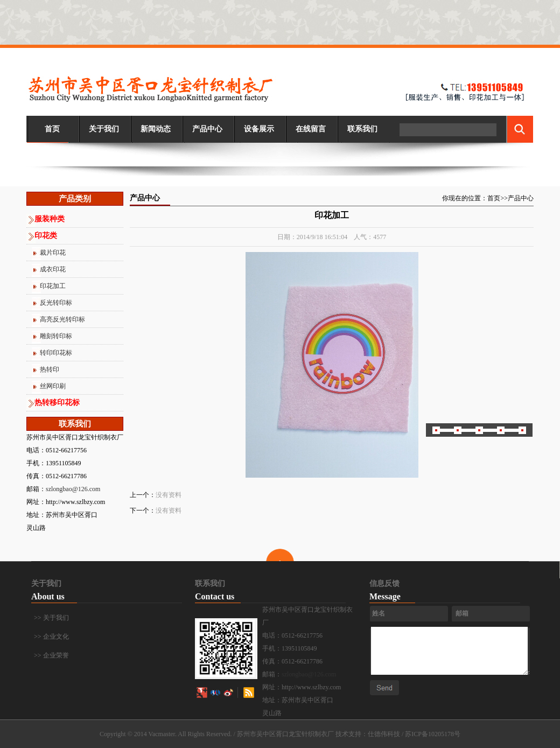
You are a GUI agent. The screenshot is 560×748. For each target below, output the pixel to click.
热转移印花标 (57, 403)
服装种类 (50, 219)
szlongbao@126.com (73, 489)
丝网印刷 (53, 386)
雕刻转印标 (56, 336)
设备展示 (259, 129)
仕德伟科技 (384, 734)
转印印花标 (56, 353)
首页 (52, 129)
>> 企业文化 (51, 637)
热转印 (50, 369)
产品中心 (207, 129)
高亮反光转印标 (62, 319)
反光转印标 (56, 303)
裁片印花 (53, 253)
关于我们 (104, 129)
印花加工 (53, 286)
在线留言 (311, 129)
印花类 (46, 236)
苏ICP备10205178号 (433, 734)
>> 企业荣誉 (51, 655)
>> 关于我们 (51, 618)
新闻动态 (156, 129)
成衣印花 (53, 269)
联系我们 (362, 129)
